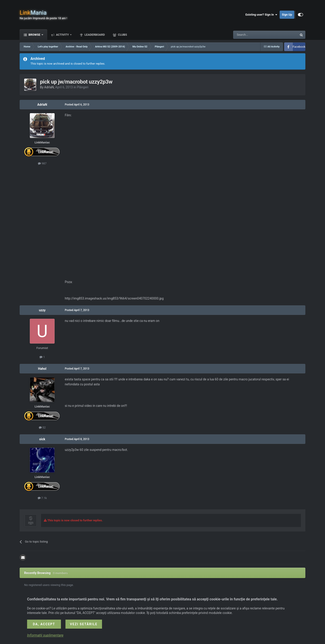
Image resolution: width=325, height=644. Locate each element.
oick (42, 439)
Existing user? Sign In (261, 15)
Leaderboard (94, 35)
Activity (63, 35)
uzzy (42, 310)
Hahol (42, 369)
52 (42, 427)
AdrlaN (49, 87)
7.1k (42, 498)
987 (42, 163)
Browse (34, 35)
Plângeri (83, 87)
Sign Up (287, 15)
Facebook (299, 47)
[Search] (255, 35)
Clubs (122, 35)
